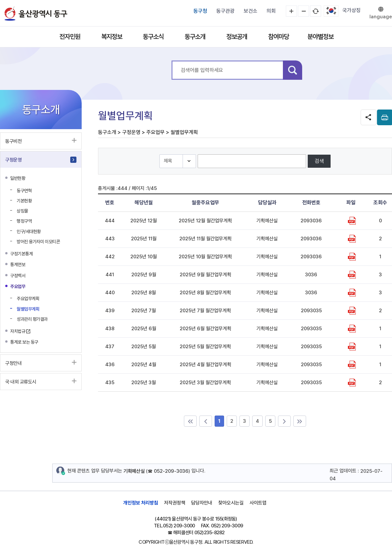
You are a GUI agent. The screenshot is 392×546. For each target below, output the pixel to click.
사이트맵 (258, 503)
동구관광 (225, 11)
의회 (271, 11)
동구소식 (153, 37)
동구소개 (195, 37)
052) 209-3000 (179, 526)
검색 (293, 70)
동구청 (200, 11)
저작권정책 (175, 503)
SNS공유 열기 (368, 117)
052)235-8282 (210, 533)
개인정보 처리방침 (141, 503)
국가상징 (351, 10)
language (381, 17)
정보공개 (237, 37)
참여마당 (279, 37)
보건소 (251, 11)
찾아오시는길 (231, 503)
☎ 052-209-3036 (168, 471)
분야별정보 (320, 37)
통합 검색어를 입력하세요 (172, 61)
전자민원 (70, 37)
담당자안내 (202, 503)
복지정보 (112, 37)
